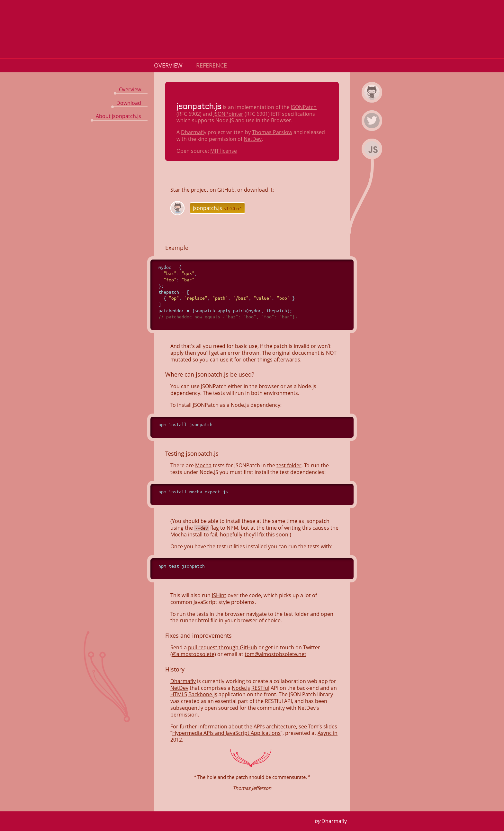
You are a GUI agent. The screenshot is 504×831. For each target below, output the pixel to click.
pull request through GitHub (223, 647)
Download (129, 103)
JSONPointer (228, 114)
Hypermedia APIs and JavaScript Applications (226, 733)
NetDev (253, 139)
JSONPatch (304, 107)
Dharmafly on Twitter (373, 130)
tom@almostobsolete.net (275, 654)
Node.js (241, 688)
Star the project (189, 190)
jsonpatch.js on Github (373, 101)
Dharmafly (194, 132)
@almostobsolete (193, 654)
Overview (169, 65)
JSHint (219, 595)
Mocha (203, 465)
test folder (289, 465)
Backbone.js (203, 694)
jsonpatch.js (217, 208)
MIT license (224, 151)
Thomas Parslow (272, 132)
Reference (212, 65)
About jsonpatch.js (118, 116)
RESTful (260, 688)
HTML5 (179, 694)
